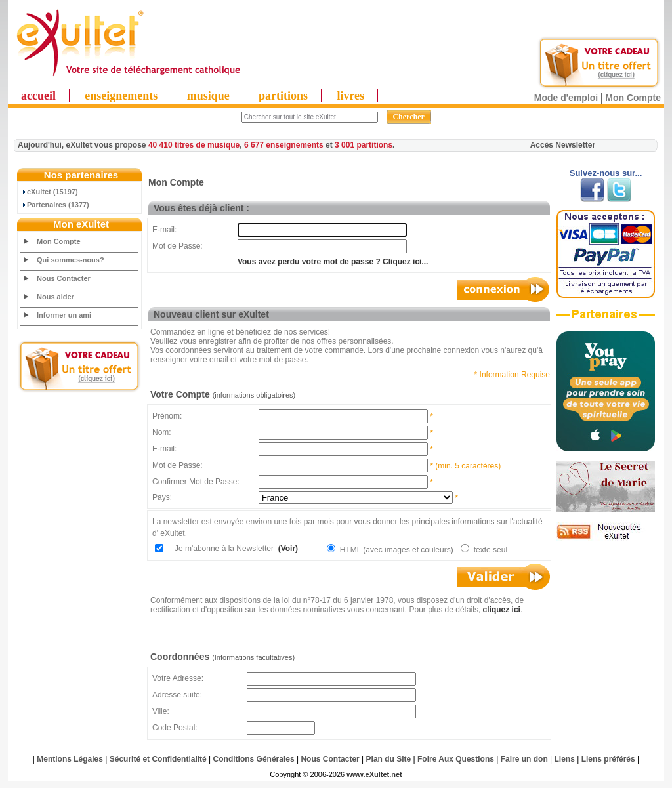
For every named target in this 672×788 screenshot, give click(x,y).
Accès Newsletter (563, 145)
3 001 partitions (364, 145)
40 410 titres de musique (194, 145)
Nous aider (55, 297)
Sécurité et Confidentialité (158, 759)
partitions (283, 96)
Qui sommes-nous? (71, 260)
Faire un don (524, 759)
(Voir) (287, 549)
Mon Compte (633, 98)
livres (350, 96)
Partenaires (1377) (55, 205)
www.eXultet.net (374, 774)
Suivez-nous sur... (606, 173)
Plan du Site (389, 759)
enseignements (121, 96)
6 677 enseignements (284, 145)
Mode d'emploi (566, 98)
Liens (565, 759)
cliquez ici (502, 610)
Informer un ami (64, 315)
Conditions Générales (254, 759)
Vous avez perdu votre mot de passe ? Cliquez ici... (333, 262)
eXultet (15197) (50, 192)
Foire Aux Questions (456, 759)
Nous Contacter (64, 278)
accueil (38, 96)
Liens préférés (608, 759)
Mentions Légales (70, 759)
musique (208, 96)
